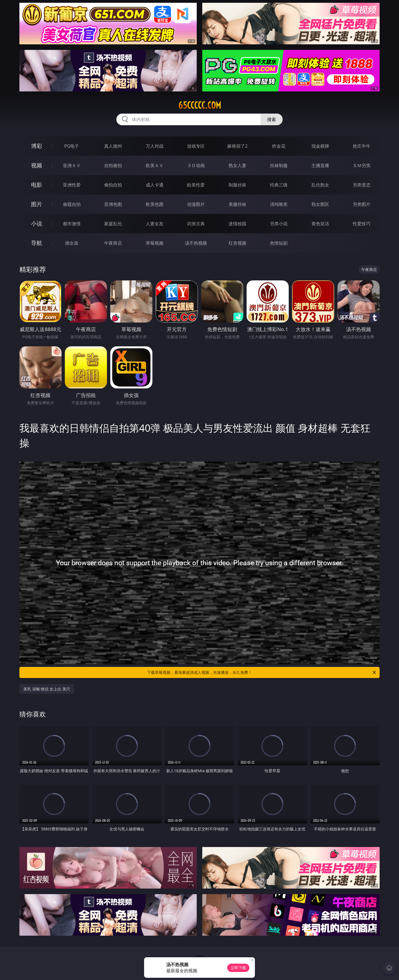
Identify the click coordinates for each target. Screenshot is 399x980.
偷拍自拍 (113, 185)
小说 (37, 223)
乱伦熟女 (320, 185)
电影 (37, 185)
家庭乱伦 (113, 224)
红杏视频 (237, 243)
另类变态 (362, 185)
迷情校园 (237, 224)
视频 (37, 165)
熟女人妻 (237, 165)
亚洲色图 (113, 204)
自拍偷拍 (113, 165)
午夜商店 (113, 243)
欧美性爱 (196, 185)
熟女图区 (320, 204)
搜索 (272, 119)
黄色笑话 (320, 224)
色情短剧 (279, 243)
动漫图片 (196, 204)
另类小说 (279, 224)
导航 (37, 243)
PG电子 (72, 146)
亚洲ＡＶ (72, 165)
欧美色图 (155, 204)
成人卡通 (155, 185)
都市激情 (72, 224)
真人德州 (113, 146)
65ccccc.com (200, 105)
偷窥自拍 (72, 204)
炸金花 (279, 146)
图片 (37, 204)
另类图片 (362, 204)
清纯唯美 (279, 204)
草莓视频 (155, 243)
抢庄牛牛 (362, 146)
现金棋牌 (320, 146)
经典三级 (279, 185)
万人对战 (155, 146)
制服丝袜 (237, 185)
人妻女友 (155, 224)
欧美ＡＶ (155, 165)
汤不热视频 (196, 243)
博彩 (37, 146)
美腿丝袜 (237, 204)
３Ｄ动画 (196, 165)
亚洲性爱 (72, 185)
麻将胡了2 (237, 146)
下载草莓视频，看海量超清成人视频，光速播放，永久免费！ (262, 672)
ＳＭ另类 (362, 165)
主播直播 (320, 165)
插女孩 (72, 243)
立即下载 (238, 968)
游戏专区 (196, 146)
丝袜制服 (279, 165)
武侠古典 (196, 224)
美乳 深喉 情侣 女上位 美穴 (47, 689)
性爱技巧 (362, 224)
